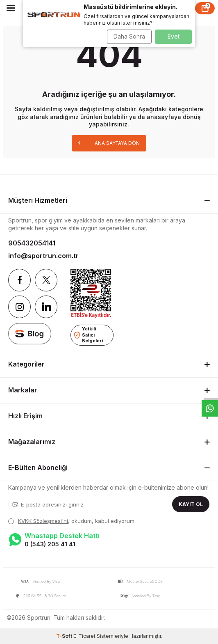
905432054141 (32, 243)
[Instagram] (19, 307)
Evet (174, 36)
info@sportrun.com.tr (43, 256)
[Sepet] (205, 8)
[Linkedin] (46, 307)
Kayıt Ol (191, 504)
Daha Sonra (129, 36)
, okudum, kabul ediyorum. (72, 521)
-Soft (65, 636)
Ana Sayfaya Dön (109, 143)
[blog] (30, 334)
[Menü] (11, 8)
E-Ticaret (84, 636)
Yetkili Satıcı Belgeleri (89, 335)
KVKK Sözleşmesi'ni (43, 521)
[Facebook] (19, 280)
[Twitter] (46, 280)
